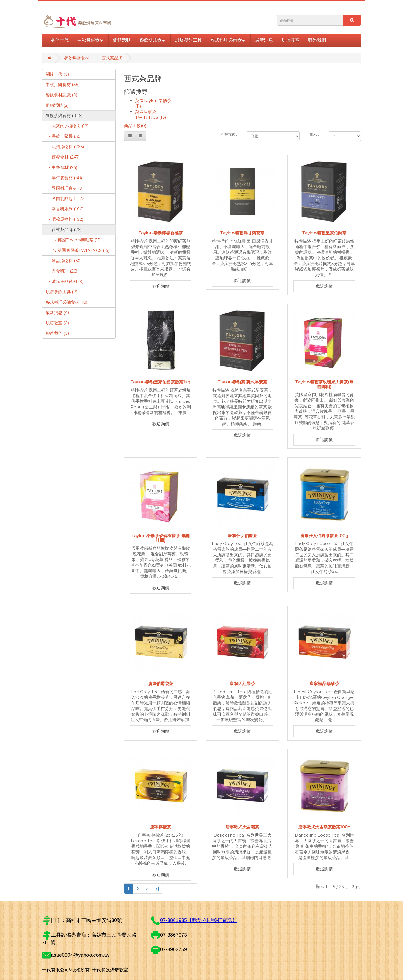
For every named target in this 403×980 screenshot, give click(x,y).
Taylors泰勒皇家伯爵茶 (324, 233)
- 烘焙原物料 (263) (65, 147)
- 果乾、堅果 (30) (64, 136)
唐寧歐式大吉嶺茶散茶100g (324, 827)
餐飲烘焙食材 (153, 40)
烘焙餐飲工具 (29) (63, 292)
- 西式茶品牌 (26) (64, 230)
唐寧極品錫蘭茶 (324, 684)
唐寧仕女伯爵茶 (242, 536)
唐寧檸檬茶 (161, 827)
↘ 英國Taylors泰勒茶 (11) (73, 240)
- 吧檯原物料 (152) (65, 219)
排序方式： (230, 134)
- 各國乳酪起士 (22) (66, 198)
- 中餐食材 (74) (62, 167)
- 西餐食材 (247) (63, 157)
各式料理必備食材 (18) (67, 302)
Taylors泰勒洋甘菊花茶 (242, 233)
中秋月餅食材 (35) (63, 84)
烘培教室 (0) (57, 323)
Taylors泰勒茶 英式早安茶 (242, 382)
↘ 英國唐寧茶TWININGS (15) (78, 250)
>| (157, 889)
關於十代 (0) (57, 74)
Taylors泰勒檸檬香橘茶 (161, 233)
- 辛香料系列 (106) (65, 209)
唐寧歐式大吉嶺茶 (242, 827)
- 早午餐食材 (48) (64, 178)
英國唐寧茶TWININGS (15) (151, 114)
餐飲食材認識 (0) (62, 95)
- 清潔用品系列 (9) (65, 281)
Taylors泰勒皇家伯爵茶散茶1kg (161, 382)
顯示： (315, 134)
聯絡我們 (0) (57, 333)
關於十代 (60, 40)
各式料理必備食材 (228, 40)
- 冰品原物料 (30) (64, 261)
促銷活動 (122, 40)
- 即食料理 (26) (62, 271)
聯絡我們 (317, 40)
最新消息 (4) (57, 312)
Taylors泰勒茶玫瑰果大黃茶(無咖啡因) (324, 384)
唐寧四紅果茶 (242, 684)
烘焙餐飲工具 (188, 40)
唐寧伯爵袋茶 (161, 684)
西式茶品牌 (112, 58)
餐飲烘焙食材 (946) (64, 116)
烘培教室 (290, 40)
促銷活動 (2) (57, 105)
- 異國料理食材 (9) (65, 188)
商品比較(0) (135, 126)
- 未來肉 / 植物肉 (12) (67, 126)
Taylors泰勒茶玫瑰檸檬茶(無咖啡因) (161, 538)
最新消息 (264, 40)
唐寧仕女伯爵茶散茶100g (324, 536)
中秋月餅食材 (91, 40)
